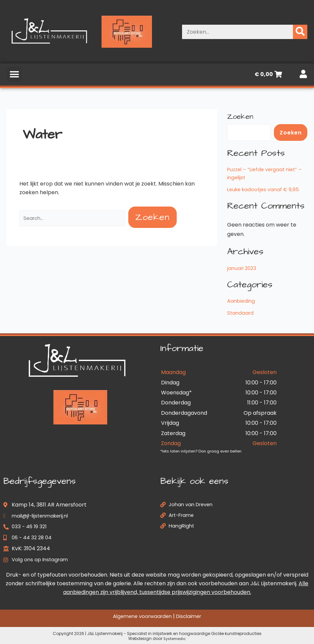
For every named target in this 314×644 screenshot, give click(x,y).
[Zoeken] (300, 32)
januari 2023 (243, 268)
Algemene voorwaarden (141, 616)
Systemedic (175, 638)
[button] (14, 75)
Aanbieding (242, 301)
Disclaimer (191, 616)
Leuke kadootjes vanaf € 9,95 (265, 189)
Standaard (241, 313)
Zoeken (240, 117)
